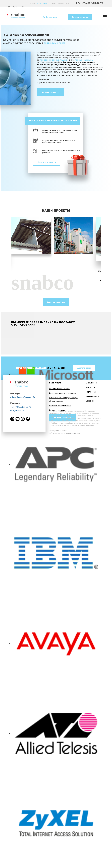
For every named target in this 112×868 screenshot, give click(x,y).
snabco (18, 15)
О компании (91, 383)
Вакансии (90, 401)
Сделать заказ (84, 368)
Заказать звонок (80, 17)
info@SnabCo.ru (43, 4)
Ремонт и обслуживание (60, 406)
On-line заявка (50, 17)
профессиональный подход (53, 60)
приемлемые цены (84, 60)
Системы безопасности (59, 389)
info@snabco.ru (17, 410)
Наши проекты (93, 396)
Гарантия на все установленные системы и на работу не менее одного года (66, 63)
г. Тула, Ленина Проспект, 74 (23, 397)
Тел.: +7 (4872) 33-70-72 (21, 407)
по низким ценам (54, 43)
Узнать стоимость (47, 162)
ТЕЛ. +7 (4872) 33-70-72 (89, 3)
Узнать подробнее (56, 302)
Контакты (91, 387)
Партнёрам (91, 392)
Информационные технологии (62, 393)
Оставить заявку (50, 92)
